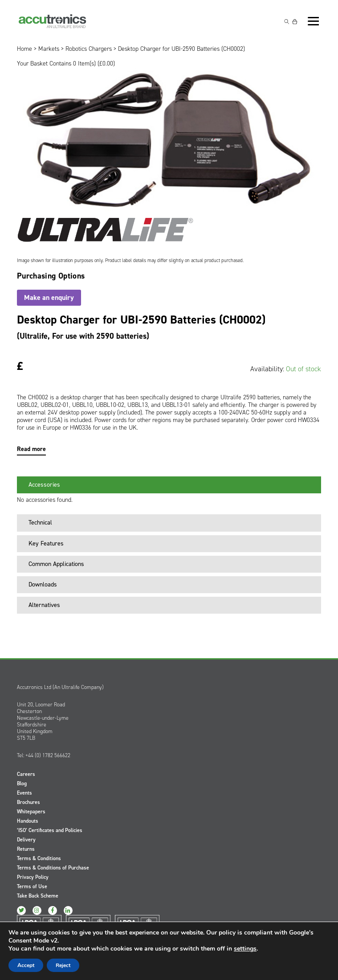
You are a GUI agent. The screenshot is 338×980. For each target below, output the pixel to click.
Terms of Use (32, 886)
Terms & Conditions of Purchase (53, 868)
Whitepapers (31, 812)
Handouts (28, 821)
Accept (26, 965)
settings (245, 949)
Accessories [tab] (41, 485)
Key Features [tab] (43, 543)
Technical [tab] (37, 523)
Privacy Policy (33, 877)
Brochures (29, 802)
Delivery (26, 840)
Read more (31, 449)
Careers (26, 774)
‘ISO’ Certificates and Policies (50, 830)
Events (24, 793)
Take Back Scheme (38, 896)
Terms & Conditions (39, 858)
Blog (22, 783)
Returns (26, 849)
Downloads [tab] (39, 584)
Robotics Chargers (89, 49)
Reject (63, 965)
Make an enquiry (49, 297)
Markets (49, 49)
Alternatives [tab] (41, 605)
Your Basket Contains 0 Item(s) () (66, 64)
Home (24, 49)
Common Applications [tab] (53, 564)
